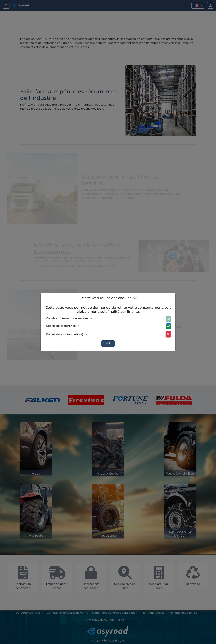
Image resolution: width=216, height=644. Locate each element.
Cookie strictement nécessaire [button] (69, 318)
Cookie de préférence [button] (63, 326)
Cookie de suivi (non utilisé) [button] (67, 334)
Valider (108, 343)
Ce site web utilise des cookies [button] (108, 298)
